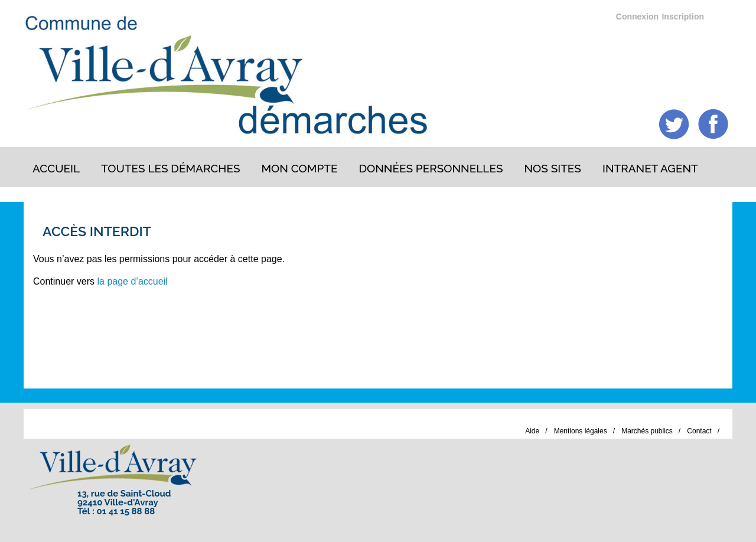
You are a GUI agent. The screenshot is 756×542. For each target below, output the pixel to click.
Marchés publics (647, 431)
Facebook (713, 124)
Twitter (674, 124)
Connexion (637, 17)
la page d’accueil (133, 281)
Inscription (683, 17)
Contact (699, 431)
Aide (532, 431)
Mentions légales (581, 431)
